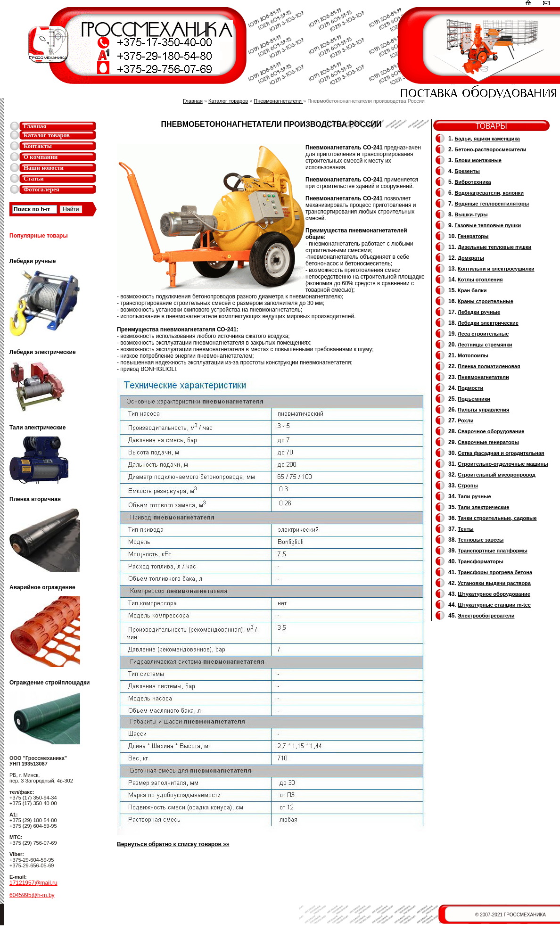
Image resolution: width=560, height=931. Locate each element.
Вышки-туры (471, 214)
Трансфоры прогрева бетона (495, 572)
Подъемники (474, 399)
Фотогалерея (41, 189)
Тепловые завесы (481, 540)
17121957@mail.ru (33, 883)
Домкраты (471, 258)
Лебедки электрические (488, 323)
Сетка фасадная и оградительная (501, 453)
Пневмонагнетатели (278, 101)
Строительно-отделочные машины (503, 464)
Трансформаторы (481, 561)
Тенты (466, 529)
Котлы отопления (480, 280)
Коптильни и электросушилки (496, 269)
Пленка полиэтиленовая (489, 366)
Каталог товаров (47, 135)
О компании (41, 157)
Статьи (34, 178)
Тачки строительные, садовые (497, 518)
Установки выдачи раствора (494, 583)
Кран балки (472, 290)
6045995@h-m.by (32, 895)
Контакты (38, 146)
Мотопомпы (473, 355)
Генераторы (473, 236)
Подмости (470, 388)
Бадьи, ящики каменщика (487, 139)
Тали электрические (483, 507)
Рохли (465, 420)
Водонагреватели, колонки (489, 193)
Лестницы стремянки (485, 345)
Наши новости (44, 168)
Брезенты (467, 171)
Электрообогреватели (486, 616)
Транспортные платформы (493, 551)
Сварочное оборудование (491, 431)
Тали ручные (474, 496)
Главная (35, 126)
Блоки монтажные (478, 160)
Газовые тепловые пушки (488, 225)
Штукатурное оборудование (494, 594)
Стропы (468, 486)
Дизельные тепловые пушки (494, 247)
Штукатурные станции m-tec (494, 605)
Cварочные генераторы (488, 442)
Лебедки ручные (479, 312)
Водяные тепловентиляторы (492, 204)
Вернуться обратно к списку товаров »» (173, 844)
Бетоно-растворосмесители (490, 149)
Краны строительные (486, 301)
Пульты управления (484, 410)
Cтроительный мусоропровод (497, 475)
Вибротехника (473, 182)
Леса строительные (483, 334)
